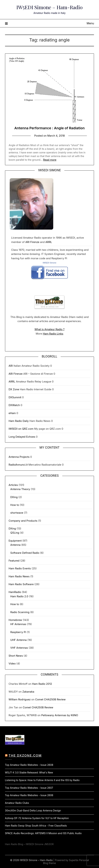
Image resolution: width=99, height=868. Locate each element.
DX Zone (14, 389)
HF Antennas (18, 624)
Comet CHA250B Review (50, 699)
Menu (90, 23)
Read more (50, 160)
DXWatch (14, 405)
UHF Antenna (19, 640)
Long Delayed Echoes (22, 437)
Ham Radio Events (20, 568)
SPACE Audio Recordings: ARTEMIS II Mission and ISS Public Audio (43, 833)
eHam (12, 413)
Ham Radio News (19, 576)
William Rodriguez (20, 699)
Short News (16, 656)
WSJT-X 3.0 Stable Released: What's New (29, 772)
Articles (13, 485)
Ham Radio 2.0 (19, 596)
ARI (11, 366)
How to (15, 505)
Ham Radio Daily (19, 421)
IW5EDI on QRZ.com (21, 429)
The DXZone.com (25, 755)
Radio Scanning (20, 612)
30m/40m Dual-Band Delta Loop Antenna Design (33, 810)
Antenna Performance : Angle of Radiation (49, 128)
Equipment (15, 541)
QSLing (15, 533)
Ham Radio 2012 (42, 684)
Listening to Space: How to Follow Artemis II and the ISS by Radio (42, 780)
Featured (14, 561)
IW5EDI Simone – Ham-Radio (49, 7)
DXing (14, 497)
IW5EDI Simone (49, 263)
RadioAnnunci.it (18, 465)
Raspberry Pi (18, 632)
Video (12, 663)
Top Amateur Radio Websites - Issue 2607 (29, 788)
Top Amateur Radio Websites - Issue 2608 (29, 765)
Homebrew (15, 620)
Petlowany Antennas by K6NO (60, 715)
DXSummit (15, 397)
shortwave (17, 513)
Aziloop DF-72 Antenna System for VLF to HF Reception (37, 818)
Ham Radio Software (21, 584)
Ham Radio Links (53, 334)
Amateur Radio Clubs (17, 803)
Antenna (16, 545)
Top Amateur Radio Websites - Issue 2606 (29, 795)
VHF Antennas (19, 648)
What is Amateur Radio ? (49, 329)
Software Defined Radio (25, 553)
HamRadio (15, 592)
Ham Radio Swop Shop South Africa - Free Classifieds (36, 826)
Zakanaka (28, 692)
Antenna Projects (19, 457)
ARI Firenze (32, 242)
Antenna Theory (20, 489)
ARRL (49, 242)
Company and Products (23, 521)
